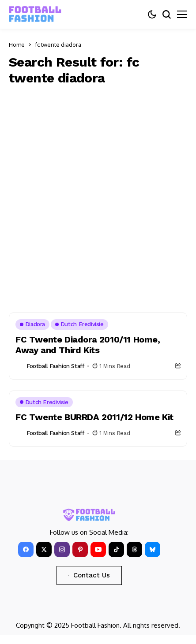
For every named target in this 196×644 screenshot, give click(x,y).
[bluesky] (153, 549)
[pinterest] (80, 549)
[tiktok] (116, 549)
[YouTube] (98, 549)
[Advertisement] (98, 197)
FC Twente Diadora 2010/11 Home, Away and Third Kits (88, 345)
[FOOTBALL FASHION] (35, 14)
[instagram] (62, 549)
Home (17, 45)
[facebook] (26, 549)
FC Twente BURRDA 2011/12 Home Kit (94, 417)
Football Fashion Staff (55, 366)
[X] (44, 549)
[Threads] (134, 549)
